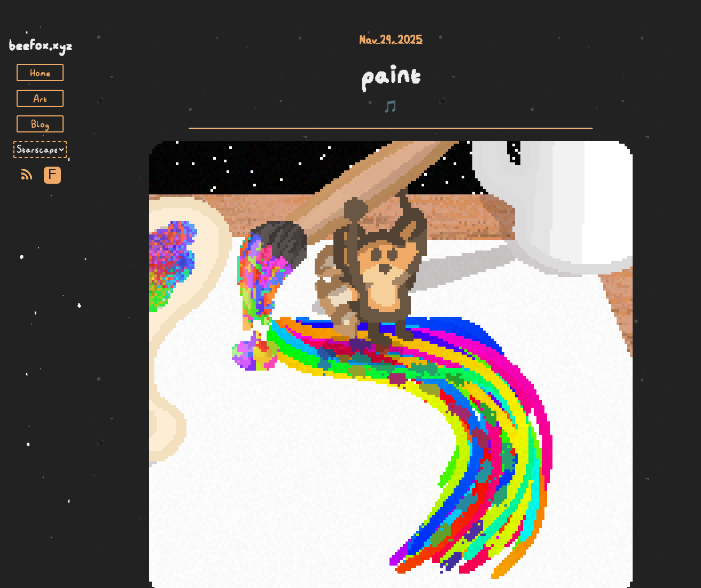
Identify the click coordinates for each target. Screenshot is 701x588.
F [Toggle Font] (52, 175)
